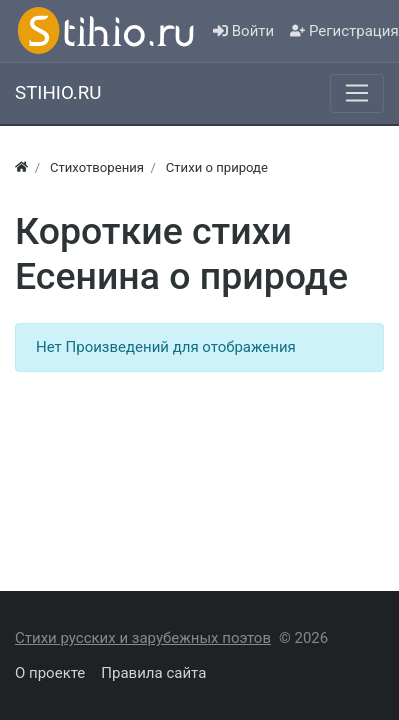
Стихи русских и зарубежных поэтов (143, 638)
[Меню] (357, 93)
